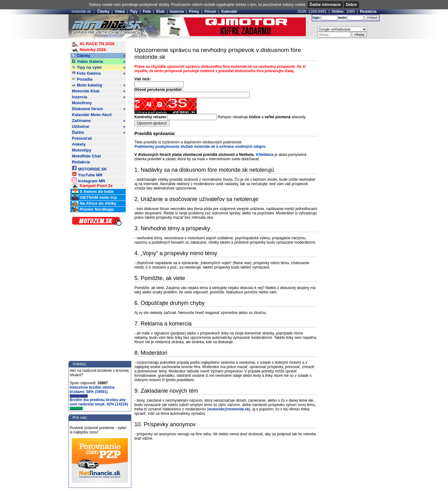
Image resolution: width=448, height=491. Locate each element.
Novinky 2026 (89, 50)
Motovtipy (82, 150)
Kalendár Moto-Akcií (92, 115)
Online (337, 12)
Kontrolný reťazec (150, 117)
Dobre (351, 5)
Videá (120, 12)
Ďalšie (99, 133)
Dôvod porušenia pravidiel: (159, 90)
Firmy (194, 12)
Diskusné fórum (99, 109)
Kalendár (229, 12)
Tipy (134, 12)
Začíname (99, 121)
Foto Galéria (99, 73)
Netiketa (266, 155)
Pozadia (82, 79)
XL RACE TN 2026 (93, 44)
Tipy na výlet (99, 68)
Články (103, 12)
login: (317, 18)
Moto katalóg (99, 85)
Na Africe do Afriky (94, 204)
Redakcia (368, 12)
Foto (147, 12)
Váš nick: (143, 79)
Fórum (210, 12)
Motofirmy (82, 103)
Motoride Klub (99, 91)
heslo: (342, 18)
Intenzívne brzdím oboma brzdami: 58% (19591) (92, 391)
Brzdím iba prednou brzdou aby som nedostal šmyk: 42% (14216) (99, 404)
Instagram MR (89, 180)
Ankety (79, 144)
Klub (160, 12)
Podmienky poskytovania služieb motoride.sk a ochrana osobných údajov (200, 147)
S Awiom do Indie (93, 192)
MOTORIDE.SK (89, 168)
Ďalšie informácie (325, 5)
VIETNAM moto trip (94, 198)
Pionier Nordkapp (93, 210)
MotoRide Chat (86, 156)
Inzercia (177, 12)
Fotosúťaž (82, 138)
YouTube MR (87, 174)
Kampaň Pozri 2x (92, 186)
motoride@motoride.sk (229, 409)
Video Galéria (99, 62)
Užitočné (99, 127)
